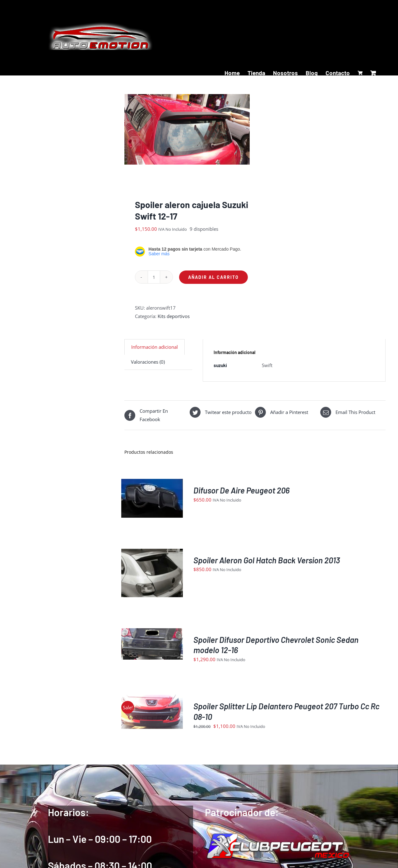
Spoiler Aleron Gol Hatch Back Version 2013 (267, 562)
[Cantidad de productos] (154, 279)
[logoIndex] (278, 836)
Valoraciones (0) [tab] (148, 364)
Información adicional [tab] (155, 349)
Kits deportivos (174, 318)
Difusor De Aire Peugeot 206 (241, 492)
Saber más (159, 256)
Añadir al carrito (213, 279)
